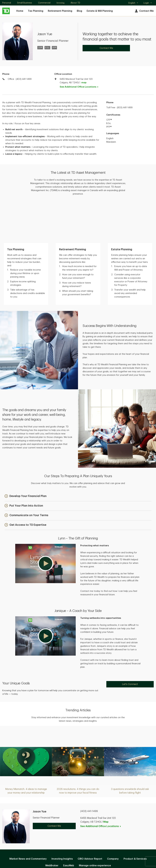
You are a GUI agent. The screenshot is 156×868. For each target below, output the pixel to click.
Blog (79, 11)
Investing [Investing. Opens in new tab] (60, 3)
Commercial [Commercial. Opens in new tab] (44, 3)
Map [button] (106, 781)
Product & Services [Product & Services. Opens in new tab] (135, 818)
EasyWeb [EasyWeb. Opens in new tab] (69, 825)
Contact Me (144, 11)
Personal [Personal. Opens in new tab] (7, 3)
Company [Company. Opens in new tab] (113, 818)
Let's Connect (130, 643)
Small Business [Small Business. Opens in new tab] (25, 3)
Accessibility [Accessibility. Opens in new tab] (98, 834)
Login (148, 3)
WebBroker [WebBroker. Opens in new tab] (52, 825)
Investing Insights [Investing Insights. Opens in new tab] (62, 818)
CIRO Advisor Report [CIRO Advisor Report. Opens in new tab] (90, 818)
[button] (26, 455)
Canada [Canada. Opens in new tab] (78, 855)
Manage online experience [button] (95, 825)
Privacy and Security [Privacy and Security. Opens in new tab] (62, 834)
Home (20, 11)
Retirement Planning (60, 11)
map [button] (84, 83)
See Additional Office (81, 87)
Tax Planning (36, 11)
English (133, 3)
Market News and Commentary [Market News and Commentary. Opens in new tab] (28, 818)
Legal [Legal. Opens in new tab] (83, 834)
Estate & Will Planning (100, 11)
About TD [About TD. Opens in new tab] (75, 3)
